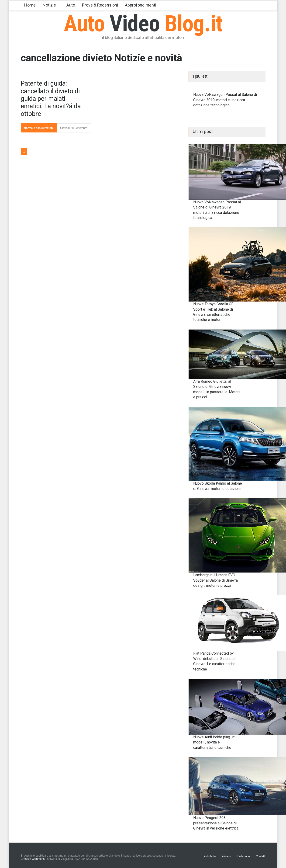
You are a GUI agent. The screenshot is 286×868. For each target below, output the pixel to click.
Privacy (226, 856)
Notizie (49, 5)
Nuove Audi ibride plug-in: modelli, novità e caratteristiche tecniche (214, 742)
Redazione (243, 856)
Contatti (260, 856)
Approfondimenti (141, 5)
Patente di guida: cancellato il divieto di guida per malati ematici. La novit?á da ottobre (51, 99)
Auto (71, 5)
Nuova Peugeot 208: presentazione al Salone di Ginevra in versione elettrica (216, 823)
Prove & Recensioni (100, 5)
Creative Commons (33, 859)
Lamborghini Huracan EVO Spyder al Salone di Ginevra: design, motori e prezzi (216, 580)
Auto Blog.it (143, 24)
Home (30, 5)
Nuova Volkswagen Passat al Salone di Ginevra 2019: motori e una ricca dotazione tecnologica (225, 100)
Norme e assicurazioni (39, 128)
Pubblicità (210, 856)
